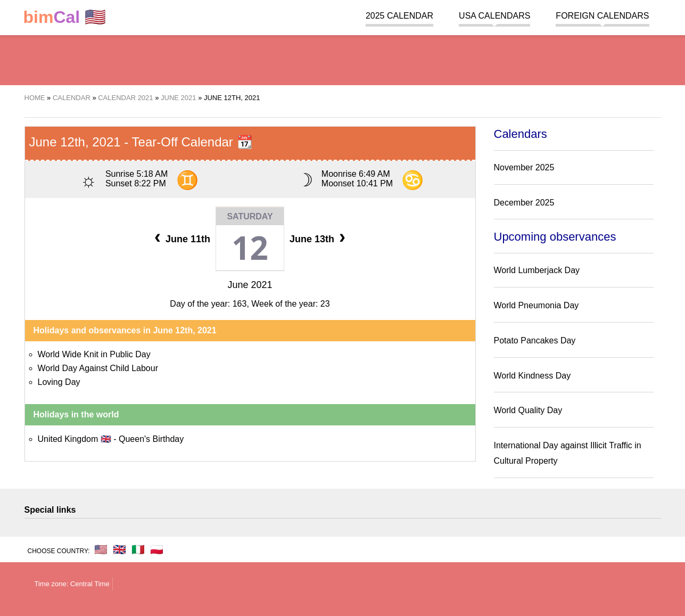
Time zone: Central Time (72, 584)
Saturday (250, 216)
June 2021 (250, 285)
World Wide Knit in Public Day (94, 354)
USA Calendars (494, 16)
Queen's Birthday (151, 439)
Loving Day (59, 382)
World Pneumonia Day (537, 305)
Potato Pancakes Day (535, 340)
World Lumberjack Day (537, 270)
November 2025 (524, 167)
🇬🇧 (119, 549)
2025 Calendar (399, 16)
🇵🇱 (157, 549)
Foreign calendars (602, 16)
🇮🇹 (138, 549)
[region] (343, 59)
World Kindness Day (533, 376)
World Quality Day (528, 410)
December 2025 (524, 203)
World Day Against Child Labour (98, 368)
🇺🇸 (65, 17)
